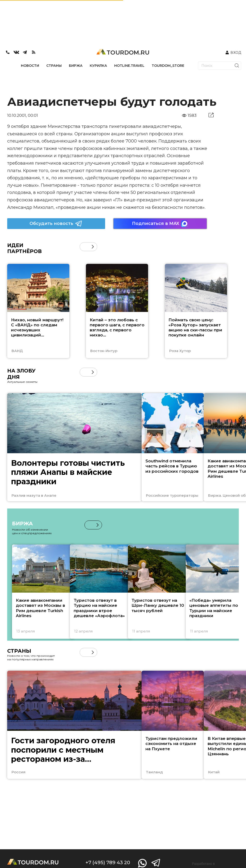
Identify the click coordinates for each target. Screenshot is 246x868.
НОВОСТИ (30, 66)
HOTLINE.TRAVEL (129, 66)
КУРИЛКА (98, 66)
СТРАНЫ (54, 66)
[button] (93, 247)
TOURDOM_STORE (168, 66)
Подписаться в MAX (160, 224)
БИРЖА (76, 66)
